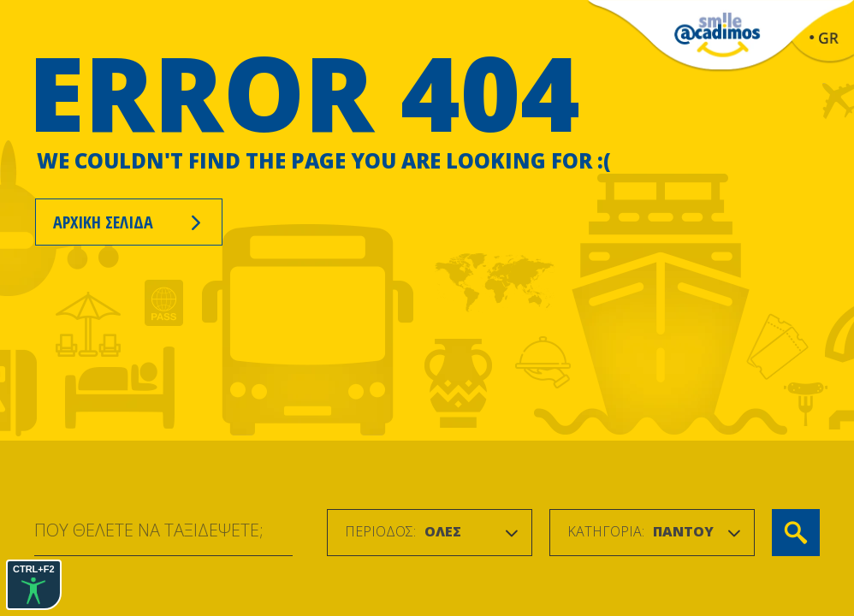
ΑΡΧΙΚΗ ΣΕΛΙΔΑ (129, 222)
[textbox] (403, 532)
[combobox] (430, 533)
